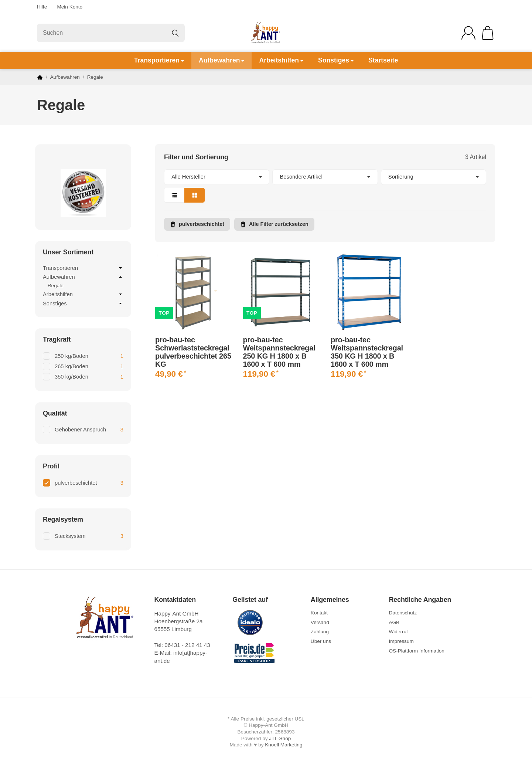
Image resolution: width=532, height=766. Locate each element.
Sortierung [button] (434, 177)
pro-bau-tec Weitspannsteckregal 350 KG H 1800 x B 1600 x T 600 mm (367, 352)
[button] (325, 186)
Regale (56, 286)
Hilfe (42, 7)
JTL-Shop (280, 738)
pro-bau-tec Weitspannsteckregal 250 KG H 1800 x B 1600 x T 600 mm (279, 352)
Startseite (383, 60)
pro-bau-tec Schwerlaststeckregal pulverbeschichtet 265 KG (193, 352)
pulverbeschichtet (197, 224)
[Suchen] (111, 33)
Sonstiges (336, 60)
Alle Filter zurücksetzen (274, 224)
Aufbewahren (221, 60)
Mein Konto (70, 7)
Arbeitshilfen (281, 60)
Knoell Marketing (284, 745)
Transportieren (159, 60)
